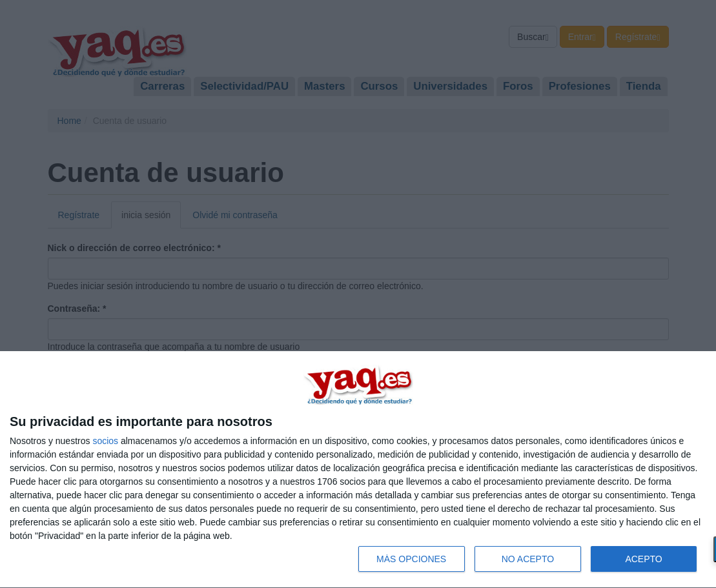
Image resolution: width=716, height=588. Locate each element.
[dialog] (358, 470)
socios (105, 441)
